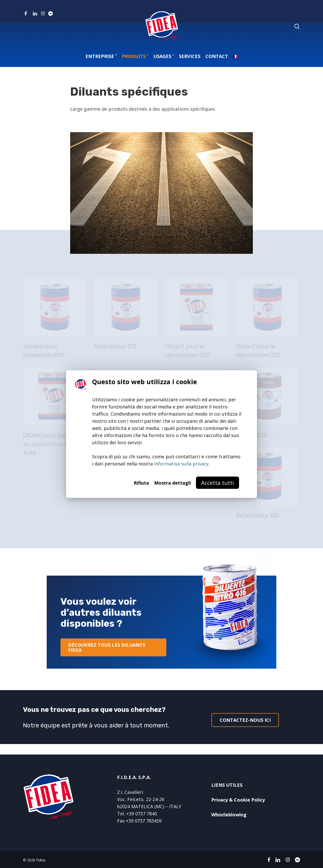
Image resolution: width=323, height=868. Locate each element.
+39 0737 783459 (144, 821)
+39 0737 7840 (142, 814)
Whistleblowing (229, 815)
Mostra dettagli (172, 483)
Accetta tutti (218, 482)
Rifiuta (141, 483)
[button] (113, 647)
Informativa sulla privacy (181, 463)
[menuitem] (235, 56)
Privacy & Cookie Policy (238, 800)
